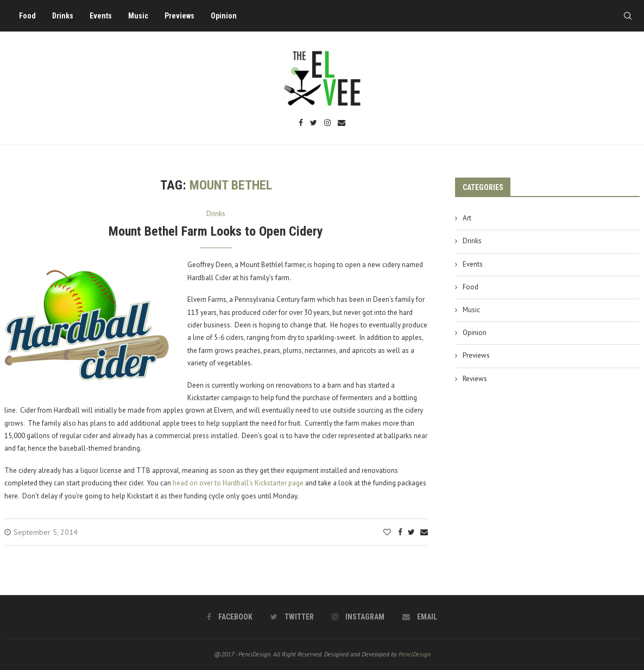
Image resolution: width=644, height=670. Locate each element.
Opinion (224, 16)
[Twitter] (314, 124)
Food (27, 16)
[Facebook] (301, 124)
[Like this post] (387, 532)
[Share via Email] (424, 532)
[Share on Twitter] (411, 532)
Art (467, 218)
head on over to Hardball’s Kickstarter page (238, 483)
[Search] (628, 16)
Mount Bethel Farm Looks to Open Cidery (216, 231)
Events (101, 16)
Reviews (475, 379)
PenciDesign (415, 654)
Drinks (63, 16)
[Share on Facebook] (400, 532)
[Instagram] (327, 124)
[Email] (342, 124)
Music (138, 16)
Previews (179, 16)
